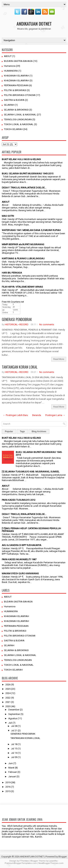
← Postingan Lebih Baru (15, 415)
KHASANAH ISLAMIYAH (17, 76)
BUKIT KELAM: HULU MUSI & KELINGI (21, 159)
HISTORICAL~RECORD (17, 324)
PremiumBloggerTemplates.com (21, 863)
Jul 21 (14, 731)
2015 (8, 791)
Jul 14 (14, 753)
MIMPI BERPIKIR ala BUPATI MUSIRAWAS (23, 244)
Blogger (63, 857)
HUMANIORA (11, 71)
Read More (59, 359)
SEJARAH (9, 105)
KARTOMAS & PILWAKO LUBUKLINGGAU (23, 258)
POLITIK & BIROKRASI (15, 90)
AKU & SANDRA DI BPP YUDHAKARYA (22, 545)
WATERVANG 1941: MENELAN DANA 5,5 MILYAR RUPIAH (31, 230)
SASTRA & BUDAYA (14, 100)
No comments (47, 324)
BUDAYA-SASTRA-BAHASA (18, 61)
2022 (8, 698)
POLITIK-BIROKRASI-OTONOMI (20, 95)
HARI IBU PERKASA (12, 273)
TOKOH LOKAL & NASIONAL (19, 124)
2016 (8, 787)
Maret (11, 768)
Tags (22, 431)
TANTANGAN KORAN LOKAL (20, 367)
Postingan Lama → (55, 415)
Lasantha (53, 861)
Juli (10, 723)
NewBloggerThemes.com (51, 863)
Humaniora (10, 66)
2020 (8, 706)
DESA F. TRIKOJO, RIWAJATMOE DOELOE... (24, 188)
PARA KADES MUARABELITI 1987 (19, 559)
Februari (13, 772)
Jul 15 (14, 749)
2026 (8, 685)
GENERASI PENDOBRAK (17, 319)
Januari (12, 776)
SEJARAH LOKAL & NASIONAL (20, 115)
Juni (11, 763)
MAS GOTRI (8, 216)
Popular (9, 431)
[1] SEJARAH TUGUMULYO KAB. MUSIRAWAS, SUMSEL (31, 472)
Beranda (37, 415)
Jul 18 (14, 744)
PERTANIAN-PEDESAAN (16, 85)
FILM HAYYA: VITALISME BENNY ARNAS (22, 287)
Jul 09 (14, 757)
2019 (8, 782)
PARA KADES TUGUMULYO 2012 (19, 500)
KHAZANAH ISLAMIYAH (17, 81)
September (14, 714)
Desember (14, 710)
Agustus (13, 718)
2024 (8, 693)
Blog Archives (39, 431)
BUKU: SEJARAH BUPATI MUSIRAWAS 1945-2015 (28, 174)
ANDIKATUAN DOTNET (34, 24)
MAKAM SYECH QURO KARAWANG (20, 573)
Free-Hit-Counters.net (13, 302)
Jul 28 (14, 726)
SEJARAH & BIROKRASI (16, 110)
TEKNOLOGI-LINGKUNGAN (18, 119)
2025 (8, 689)
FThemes (24, 861)
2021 (8, 702)
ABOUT (8, 56)
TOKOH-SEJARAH (13, 129)
